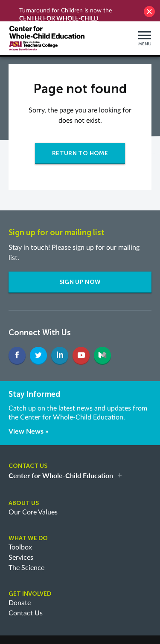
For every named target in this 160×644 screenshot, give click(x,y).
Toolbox (20, 531)
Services (21, 541)
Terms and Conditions (83, 631)
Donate (20, 587)
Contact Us (26, 597)
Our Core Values (33, 496)
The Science (26, 552)
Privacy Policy (31, 631)
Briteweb (80, 639)
